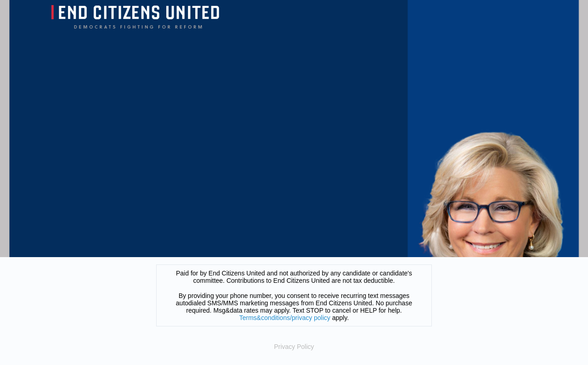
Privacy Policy (294, 347)
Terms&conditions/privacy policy (285, 318)
